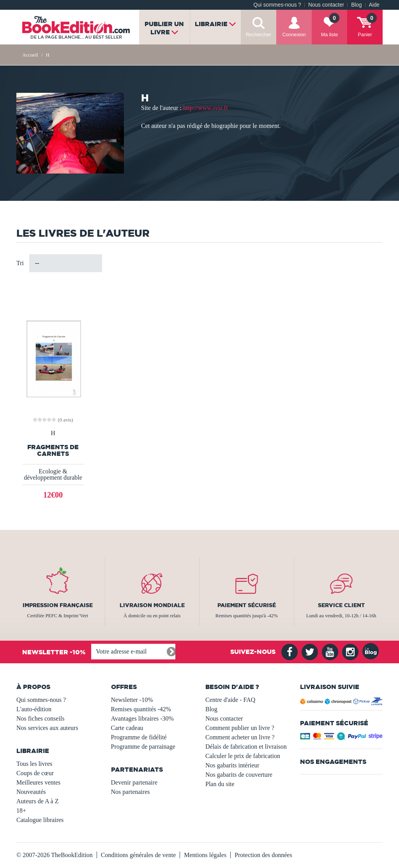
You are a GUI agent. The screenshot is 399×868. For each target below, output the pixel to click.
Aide (374, 5)
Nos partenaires (131, 792)
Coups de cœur (35, 773)
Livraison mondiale (152, 605)
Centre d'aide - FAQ (230, 700)
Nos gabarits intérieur (232, 765)
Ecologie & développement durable (53, 474)
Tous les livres (34, 764)
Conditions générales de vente (138, 855)
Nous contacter (326, 5)
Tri (20, 263)
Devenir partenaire (134, 782)
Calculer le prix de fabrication (243, 756)
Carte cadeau (127, 728)
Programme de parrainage (143, 747)
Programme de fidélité (139, 737)
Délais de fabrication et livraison (246, 747)
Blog (356, 5)
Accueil (30, 55)
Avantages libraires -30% (142, 718)
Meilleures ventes (38, 782)
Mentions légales (205, 855)
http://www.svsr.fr (206, 108)
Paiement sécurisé (247, 605)
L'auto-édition (34, 709)
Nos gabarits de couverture (239, 775)
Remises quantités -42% (141, 709)
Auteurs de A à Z (37, 801)
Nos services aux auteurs (47, 728)
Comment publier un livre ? (240, 728)
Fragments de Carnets (53, 450)
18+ (21, 810)
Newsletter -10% (132, 700)
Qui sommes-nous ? (277, 5)
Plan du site (220, 784)
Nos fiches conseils (41, 718)
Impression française (58, 605)
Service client (341, 605)
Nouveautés (31, 792)
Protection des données (263, 855)
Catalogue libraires (40, 820)
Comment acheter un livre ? (240, 737)
